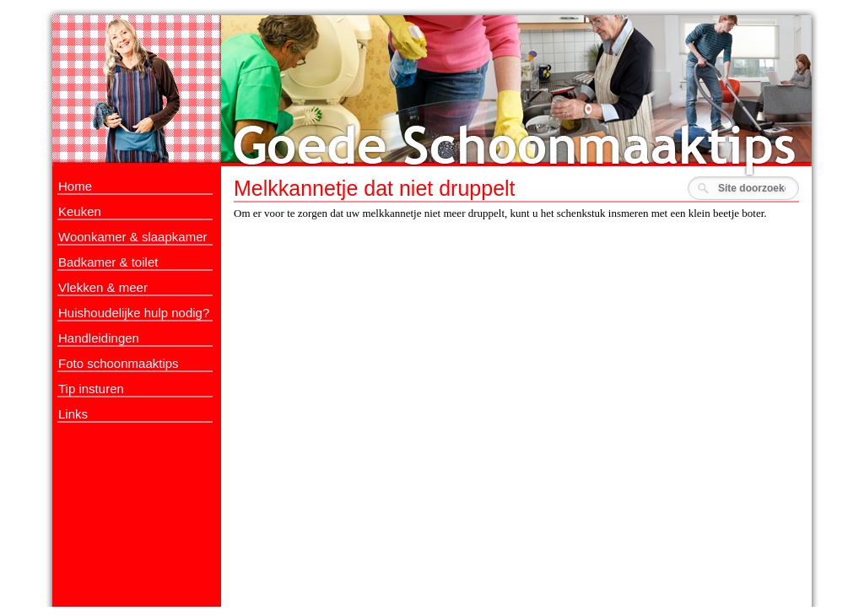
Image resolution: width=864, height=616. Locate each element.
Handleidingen (99, 338)
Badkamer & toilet (108, 262)
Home (75, 186)
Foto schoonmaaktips (119, 363)
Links (73, 414)
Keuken (80, 211)
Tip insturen (91, 389)
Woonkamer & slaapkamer (132, 237)
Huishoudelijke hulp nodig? (134, 313)
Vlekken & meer (103, 287)
